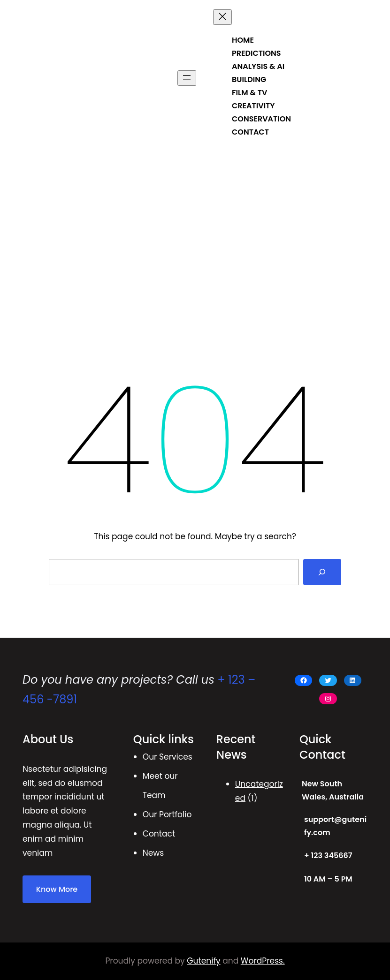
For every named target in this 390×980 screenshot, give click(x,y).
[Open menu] (187, 78)
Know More (57, 889)
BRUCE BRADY (55, 78)
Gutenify (203, 961)
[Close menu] (222, 17)
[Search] (322, 572)
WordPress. (263, 961)
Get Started (342, 78)
